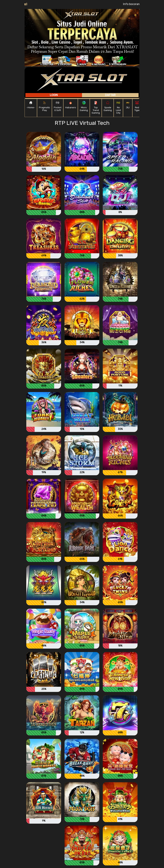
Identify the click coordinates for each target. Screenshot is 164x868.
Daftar (110, 95)
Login (54, 95)
